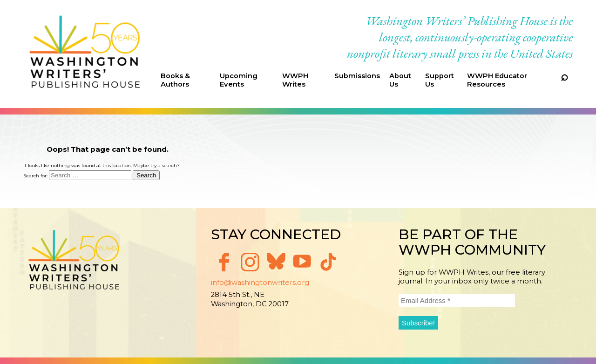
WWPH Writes (295, 80)
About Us (400, 80)
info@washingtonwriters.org (260, 283)
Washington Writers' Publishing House (85, 54)
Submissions (357, 76)
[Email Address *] (457, 300)
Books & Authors (175, 80)
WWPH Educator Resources (497, 80)
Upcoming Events (239, 80)
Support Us (440, 80)
